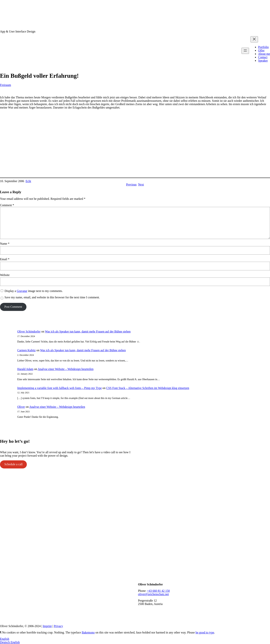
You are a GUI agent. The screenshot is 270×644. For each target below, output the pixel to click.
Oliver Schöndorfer (29, 331)
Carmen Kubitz (26, 350)
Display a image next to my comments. (34, 291)
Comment (7, 205)
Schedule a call (13, 464)
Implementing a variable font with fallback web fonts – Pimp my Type (59, 388)
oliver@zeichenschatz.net (153, 594)
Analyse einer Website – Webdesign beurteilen (66, 369)
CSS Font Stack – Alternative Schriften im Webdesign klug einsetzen (148, 388)
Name (5, 244)
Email (5, 259)
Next (141, 184)
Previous (131, 184)
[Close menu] (254, 39)
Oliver (21, 407)
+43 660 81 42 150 (158, 591)
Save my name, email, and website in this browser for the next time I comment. (52, 297)
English (5, 639)
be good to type (205, 632)
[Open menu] (245, 51)
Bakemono (88, 632)
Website (5, 275)
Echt (28, 181)
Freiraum (6, 85)
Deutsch (5, 642)
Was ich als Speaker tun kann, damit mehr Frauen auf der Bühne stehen (88, 331)
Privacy (58, 626)
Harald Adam (25, 369)
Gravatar (22, 291)
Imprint (47, 626)
